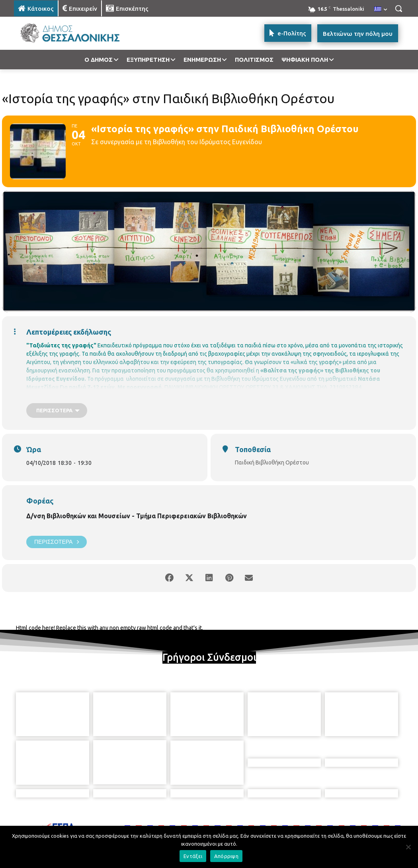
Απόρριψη (226, 856)
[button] (398, 8)
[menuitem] (381, 10)
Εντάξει (193, 856)
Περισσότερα (57, 542)
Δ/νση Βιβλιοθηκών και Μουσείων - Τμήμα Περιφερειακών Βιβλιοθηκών (137, 516)
